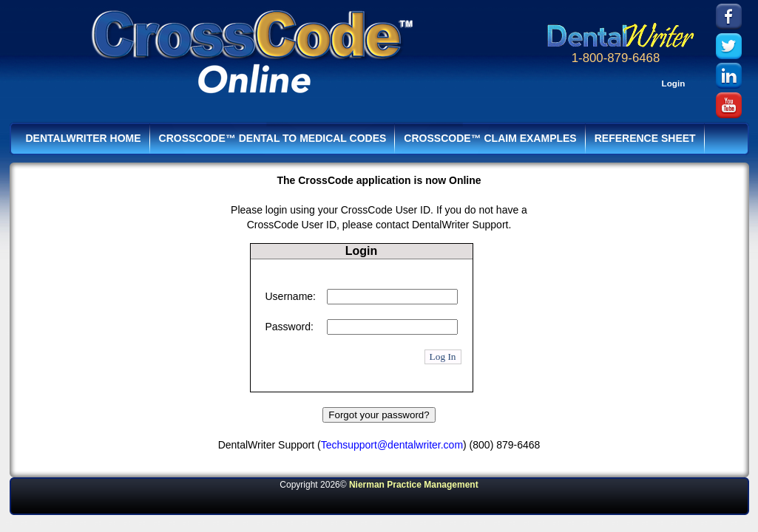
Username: (291, 296)
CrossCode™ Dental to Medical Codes (273, 138)
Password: (290, 327)
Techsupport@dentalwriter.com (392, 445)
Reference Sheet (645, 138)
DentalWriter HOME (84, 138)
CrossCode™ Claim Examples (490, 138)
